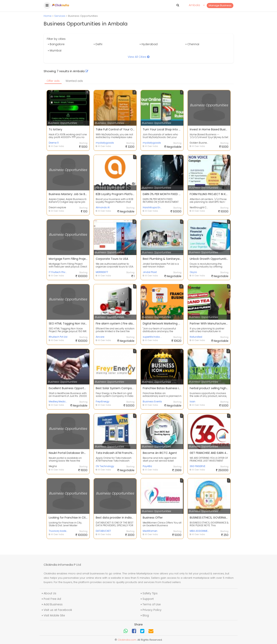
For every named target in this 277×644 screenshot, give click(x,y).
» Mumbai (55, 50)
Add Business (53, 604)
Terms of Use (152, 604)
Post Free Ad (52, 599)
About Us (50, 593)
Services (60, 16)
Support (148, 599)
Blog (146, 615)
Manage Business (220, 5)
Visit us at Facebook (58, 610)
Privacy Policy (152, 610)
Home (48, 16)
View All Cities (139, 57)
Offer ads (53, 81)
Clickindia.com (127, 640)
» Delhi (98, 44)
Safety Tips (150, 593)
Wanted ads (74, 81)
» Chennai (192, 44)
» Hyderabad (149, 44)
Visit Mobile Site (54, 615)
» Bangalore (56, 44)
